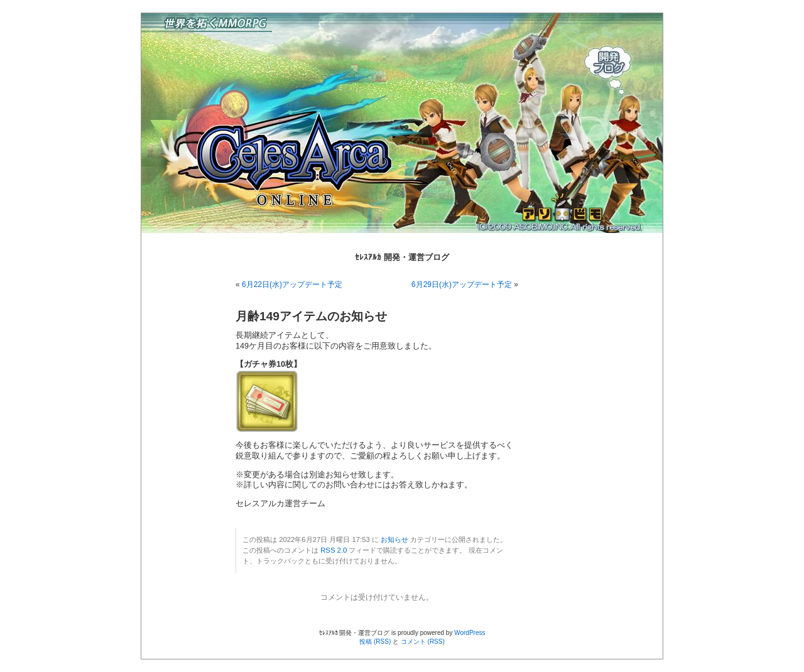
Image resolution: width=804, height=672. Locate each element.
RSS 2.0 (334, 550)
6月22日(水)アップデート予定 (292, 285)
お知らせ (394, 539)
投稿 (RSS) (375, 642)
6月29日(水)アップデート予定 (462, 285)
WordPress (470, 633)
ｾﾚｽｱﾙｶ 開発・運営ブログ (402, 257)
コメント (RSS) (423, 642)
